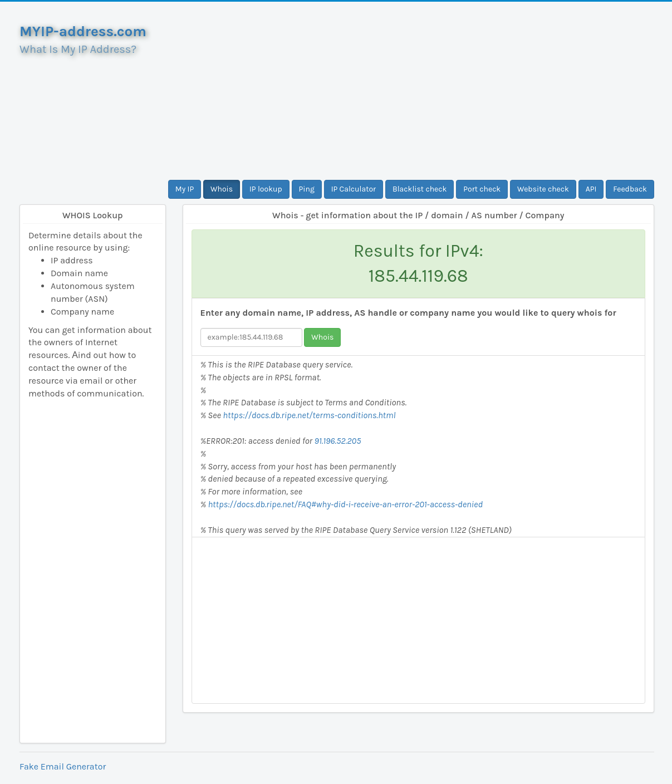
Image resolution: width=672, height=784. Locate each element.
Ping (307, 189)
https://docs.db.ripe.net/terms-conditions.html (309, 415)
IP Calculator (354, 189)
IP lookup (266, 189)
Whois (222, 189)
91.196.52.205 (338, 441)
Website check (543, 189)
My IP (185, 189)
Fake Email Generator (63, 766)
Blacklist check (420, 189)
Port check (482, 189)
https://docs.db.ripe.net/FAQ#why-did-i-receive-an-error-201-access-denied (345, 504)
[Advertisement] (419, 91)
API (591, 189)
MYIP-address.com (83, 31)
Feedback (630, 189)
